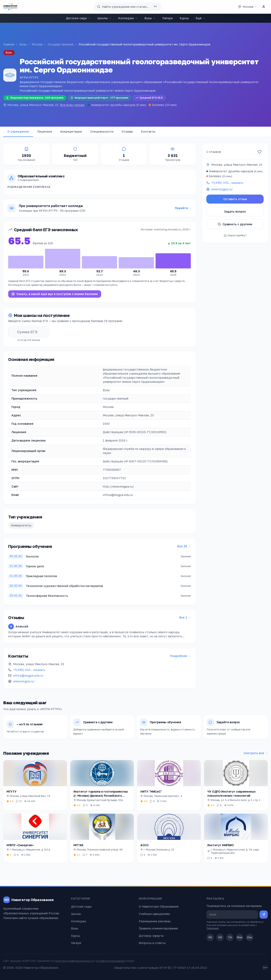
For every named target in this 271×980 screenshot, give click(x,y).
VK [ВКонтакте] (210, 937)
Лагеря (168, 18)
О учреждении (18, 131)
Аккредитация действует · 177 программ (99, 98)
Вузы (150, 18)
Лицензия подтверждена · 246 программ (35, 98)
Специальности (102, 131)
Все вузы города (72, 105)
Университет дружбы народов (113, 105)
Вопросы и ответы (152, 943)
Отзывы (127, 131)
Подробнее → (180, 656)
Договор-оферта (151, 936)
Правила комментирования (158, 928)
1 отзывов (214, 152)
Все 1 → (185, 617)
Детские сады (78, 18)
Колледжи (128, 18)
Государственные (61, 44)
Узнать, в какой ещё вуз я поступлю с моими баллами (55, 294)
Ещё (200, 18)
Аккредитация (71, 131)
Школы (104, 18)
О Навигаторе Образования (159, 906)
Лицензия (45, 131)
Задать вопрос (235, 211)
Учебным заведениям (154, 914)
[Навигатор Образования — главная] (10, 7)
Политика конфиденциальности (74, 961)
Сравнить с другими (235, 224)
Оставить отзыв (235, 199)
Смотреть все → (256, 753)
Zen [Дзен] (250, 937)
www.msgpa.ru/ (24, 681)
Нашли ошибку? (235, 235)
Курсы (184, 18)
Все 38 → (184, 546)
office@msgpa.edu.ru (28, 675)
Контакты (148, 131)
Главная (9, 44)
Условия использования (110, 961)
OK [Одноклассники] (220, 937)
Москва (37, 44)
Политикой (212, 928)
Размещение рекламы (155, 921)
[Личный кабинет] (264, 7)
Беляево (158, 105)
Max (240, 937)
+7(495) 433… (29, 670)
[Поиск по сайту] (128, 7)
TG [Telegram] (230, 937)
